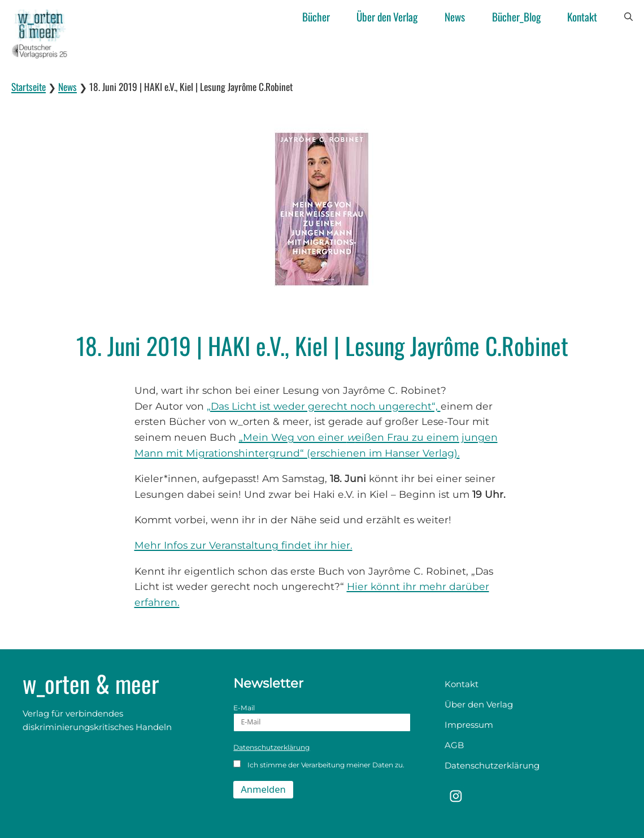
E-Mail (322, 718)
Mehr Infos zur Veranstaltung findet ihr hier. (243, 545)
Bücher (316, 17)
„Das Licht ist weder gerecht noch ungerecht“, (324, 406)
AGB (454, 745)
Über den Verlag (387, 17)
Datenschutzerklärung (271, 747)
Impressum (469, 725)
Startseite (29, 86)
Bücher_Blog (516, 17)
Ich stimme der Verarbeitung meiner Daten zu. (319, 765)
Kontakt (582, 17)
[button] (628, 17)
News (455, 17)
